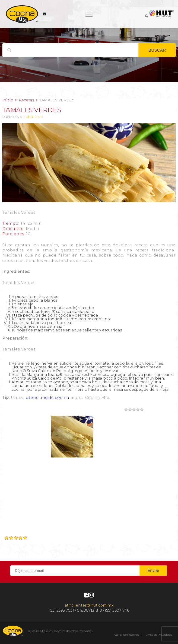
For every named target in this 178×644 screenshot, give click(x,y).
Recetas (26, 100)
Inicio (8, 100)
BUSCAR (157, 50)
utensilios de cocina (48, 398)
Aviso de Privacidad (159, 635)
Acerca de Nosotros (126, 635)
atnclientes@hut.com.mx (89, 605)
